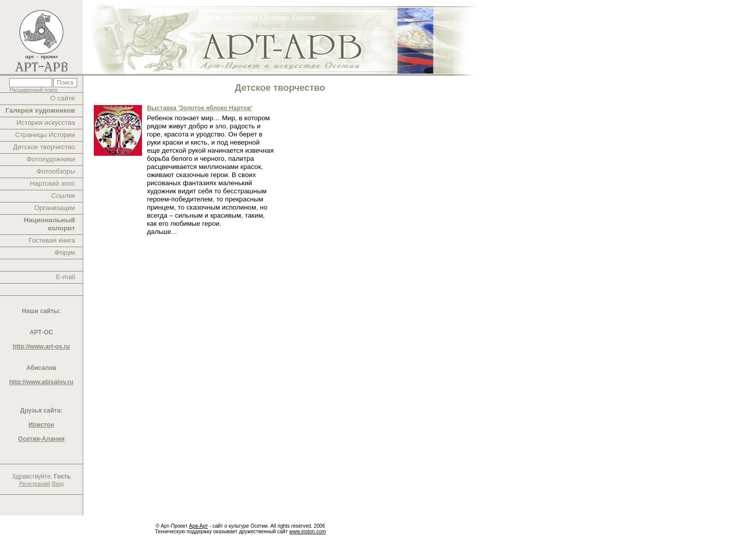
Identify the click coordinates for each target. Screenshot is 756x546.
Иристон (41, 425)
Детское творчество (44, 147)
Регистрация (34, 484)
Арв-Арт (199, 526)
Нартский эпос (52, 183)
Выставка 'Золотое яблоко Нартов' (200, 108)
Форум (65, 252)
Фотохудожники (51, 159)
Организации (55, 208)
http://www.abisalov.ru (41, 382)
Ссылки (63, 196)
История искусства (46, 123)
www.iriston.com (307, 532)
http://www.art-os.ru (41, 347)
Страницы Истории (45, 135)
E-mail (65, 277)
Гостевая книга (52, 240)
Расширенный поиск (33, 90)
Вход (58, 484)
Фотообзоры (56, 171)
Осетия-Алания (41, 439)
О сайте (63, 98)
